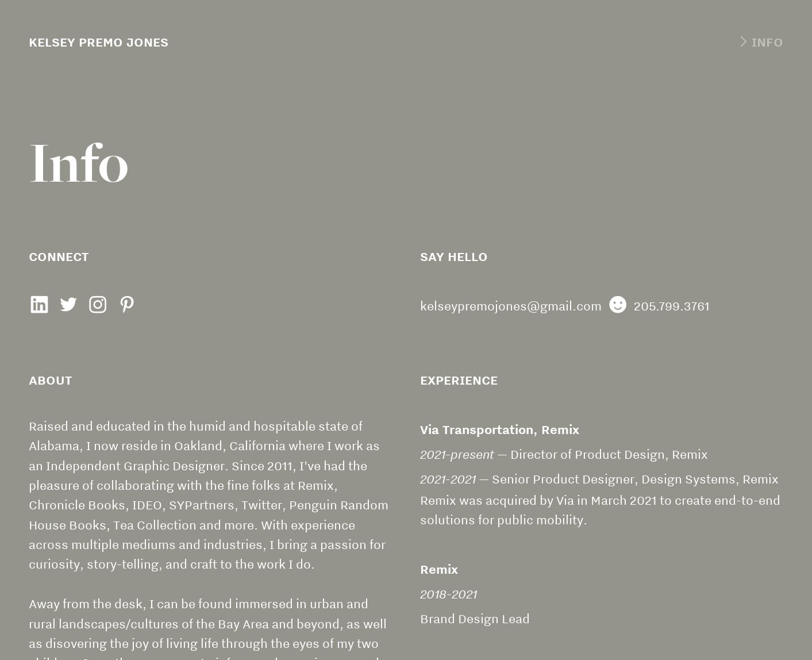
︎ (127, 306)
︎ (39, 306)
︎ (98, 306)
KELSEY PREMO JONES (99, 42)
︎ (759, 42)
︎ (68, 306)
